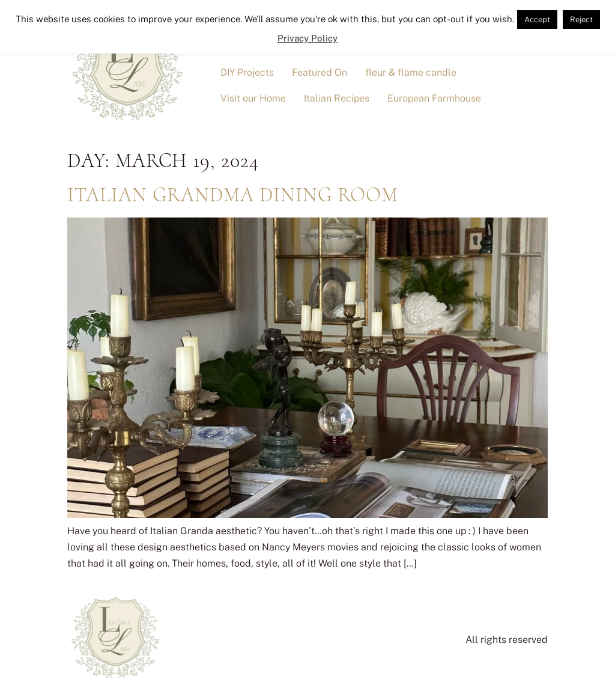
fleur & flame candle (411, 72)
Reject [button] (581, 20)
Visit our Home (253, 98)
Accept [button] (537, 20)
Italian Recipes (337, 98)
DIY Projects (247, 72)
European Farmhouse (434, 98)
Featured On (320, 72)
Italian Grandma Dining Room (233, 195)
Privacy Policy (307, 38)
